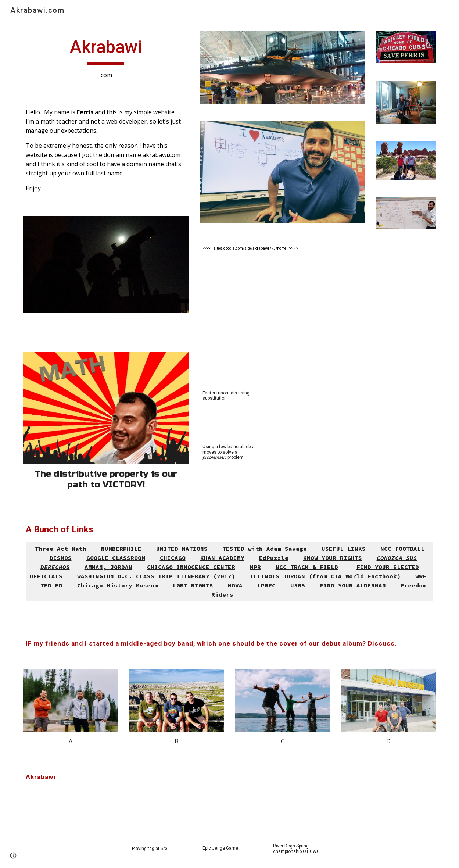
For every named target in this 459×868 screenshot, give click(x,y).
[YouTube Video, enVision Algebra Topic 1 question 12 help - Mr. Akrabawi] (229, 423)
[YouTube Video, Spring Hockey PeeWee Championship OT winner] (300, 821)
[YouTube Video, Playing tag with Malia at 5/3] (159, 822)
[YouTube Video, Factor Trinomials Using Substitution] (229, 369)
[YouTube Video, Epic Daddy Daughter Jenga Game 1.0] (229, 822)
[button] (13, 856)
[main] (106, 58)
